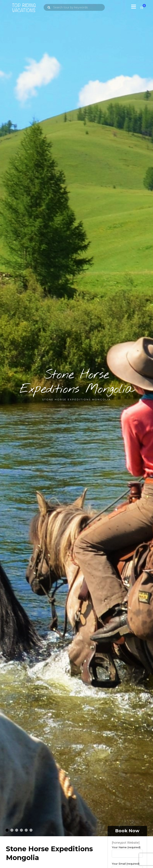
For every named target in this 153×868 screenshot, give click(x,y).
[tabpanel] (76, 419)
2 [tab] (11, 831)
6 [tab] (30, 831)
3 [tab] (16, 831)
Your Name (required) (127, 852)
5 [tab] (25, 831)
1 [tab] (6, 831)
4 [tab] (21, 831)
